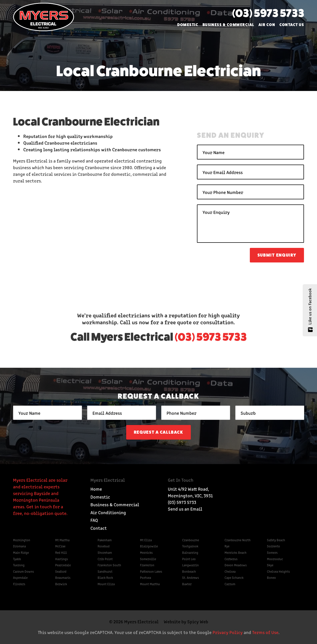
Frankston (147, 565)
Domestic (188, 25)
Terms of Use (265, 632)
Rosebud (104, 546)
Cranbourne (191, 540)
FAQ (94, 520)
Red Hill (61, 552)
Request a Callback (159, 432)
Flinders (19, 584)
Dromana (19, 546)
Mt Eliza (146, 540)
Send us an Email (185, 509)
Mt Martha (62, 540)
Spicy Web (198, 621)
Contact (99, 528)
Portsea (145, 577)
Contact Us (292, 25)
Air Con (267, 25)
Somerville (148, 559)
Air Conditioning (108, 512)
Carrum (230, 584)
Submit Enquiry (277, 255)
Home (96, 489)
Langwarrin (190, 565)
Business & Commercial (229, 25)
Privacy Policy (228, 632)
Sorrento (273, 546)
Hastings (62, 559)
